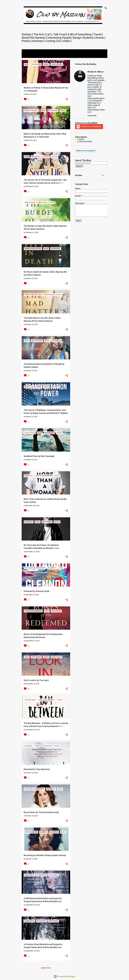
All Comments (85, 141)
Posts (81, 139)
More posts (46, 968)
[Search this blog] (91, 163)
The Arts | (40, 34)
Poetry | (27, 41)
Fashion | (28, 34)
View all (27, 56)
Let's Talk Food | (57, 34)
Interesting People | (60, 38)
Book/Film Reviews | (35, 38)
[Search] (106, 8)
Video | (67, 41)
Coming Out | (54, 41)
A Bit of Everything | (80, 34)
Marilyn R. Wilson (95, 72)
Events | (101, 38)
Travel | (98, 34)
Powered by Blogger (64, 976)
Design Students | (84, 38)
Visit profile (92, 116)
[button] (67, 99)
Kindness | (39, 41)
